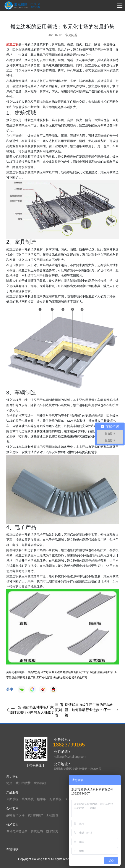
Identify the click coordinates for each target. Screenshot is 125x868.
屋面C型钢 (34, 672)
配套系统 (55, 799)
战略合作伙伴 (15, 815)
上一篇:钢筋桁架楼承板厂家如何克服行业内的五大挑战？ (30, 710)
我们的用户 (35, 815)
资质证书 (37, 831)
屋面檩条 (57, 672)
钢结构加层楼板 (62, 678)
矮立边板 (46, 672)
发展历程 (40, 783)
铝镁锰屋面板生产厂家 (76, 672)
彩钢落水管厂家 (26, 678)
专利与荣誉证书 (17, 831)
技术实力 (52, 831)
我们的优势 (23, 783)
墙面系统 (28, 799)
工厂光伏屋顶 (44, 678)
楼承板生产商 (79, 678)
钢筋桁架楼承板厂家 (101, 672)
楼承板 (42, 799)
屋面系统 (12, 799)
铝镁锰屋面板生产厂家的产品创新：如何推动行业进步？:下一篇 (92, 710)
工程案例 (52, 815)
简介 (9, 783)
